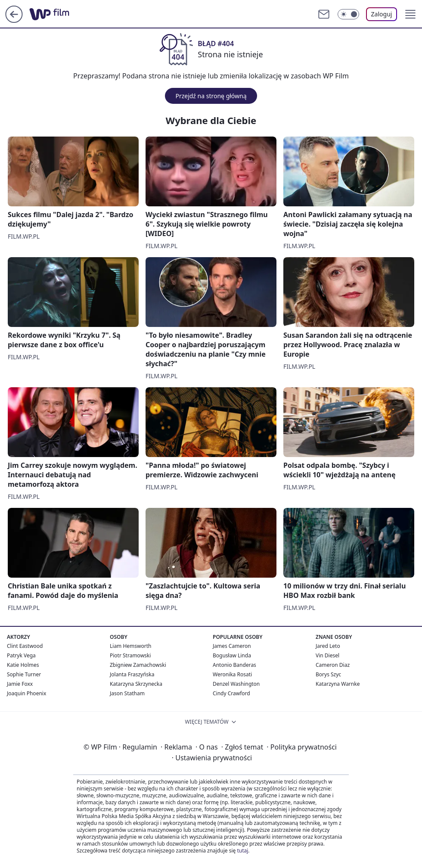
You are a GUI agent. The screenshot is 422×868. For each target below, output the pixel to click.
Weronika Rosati (232, 674)
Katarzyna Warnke (338, 684)
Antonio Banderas (234, 665)
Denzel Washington (236, 684)
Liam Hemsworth (130, 646)
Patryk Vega (21, 655)
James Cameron (232, 646)
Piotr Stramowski (130, 655)
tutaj (242, 851)
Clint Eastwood (25, 646)
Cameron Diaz (333, 665)
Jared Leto (328, 646)
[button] (410, 14)
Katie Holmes (23, 665)
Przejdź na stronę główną (211, 96)
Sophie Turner (24, 674)
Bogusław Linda (232, 655)
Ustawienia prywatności (212, 758)
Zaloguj (382, 14)
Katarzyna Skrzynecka (136, 684)
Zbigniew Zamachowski (138, 665)
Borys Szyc (328, 674)
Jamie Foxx (20, 684)
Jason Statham (127, 693)
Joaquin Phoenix (26, 693)
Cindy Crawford (231, 693)
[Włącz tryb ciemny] (348, 14)
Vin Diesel (327, 655)
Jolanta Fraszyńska (132, 674)
